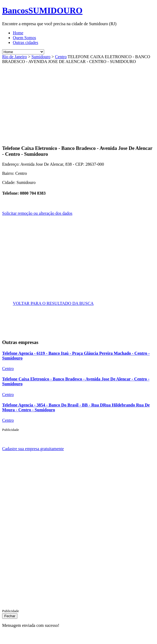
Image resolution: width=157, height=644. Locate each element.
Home (18, 33)
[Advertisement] (47, 102)
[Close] (10, 616)
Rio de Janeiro (14, 57)
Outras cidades (26, 42)
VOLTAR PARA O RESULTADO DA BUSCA (53, 303)
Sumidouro (41, 57)
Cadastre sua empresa (33, 449)
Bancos (42, 10)
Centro (61, 57)
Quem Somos (24, 38)
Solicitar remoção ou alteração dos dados (37, 213)
